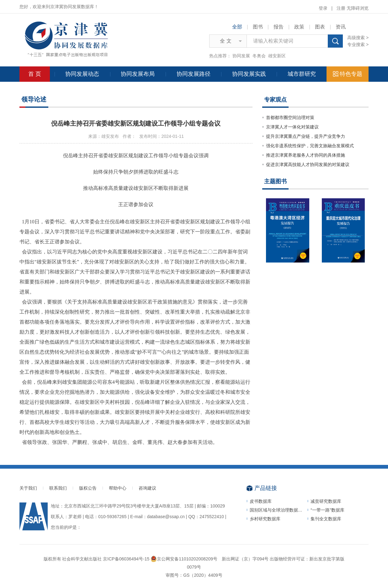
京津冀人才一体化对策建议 (292, 127)
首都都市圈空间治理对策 (290, 117)
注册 (341, 8)
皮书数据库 (261, 501)
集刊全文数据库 (326, 519)
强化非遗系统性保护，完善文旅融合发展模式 (310, 146)
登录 (323, 8)
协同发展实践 (249, 74)
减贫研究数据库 (326, 501)
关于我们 (28, 488)
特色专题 (348, 74)
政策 (299, 27)
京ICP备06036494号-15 (126, 559)
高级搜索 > (358, 38)
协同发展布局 (138, 74)
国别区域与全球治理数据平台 (278, 510)
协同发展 (241, 56)
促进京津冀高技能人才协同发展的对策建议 (308, 164)
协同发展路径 (194, 74)
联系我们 (58, 488)
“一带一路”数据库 (327, 510)
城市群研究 (302, 74)
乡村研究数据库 (265, 519)
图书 (258, 27)
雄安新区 (277, 56)
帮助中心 (118, 488)
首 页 (35, 74)
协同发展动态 (82, 74)
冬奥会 (259, 56)
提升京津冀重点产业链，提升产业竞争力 (306, 136)
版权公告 (88, 488)
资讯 (341, 27)
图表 (320, 27)
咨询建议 (147, 488)
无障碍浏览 (358, 8)
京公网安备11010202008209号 (184, 559)
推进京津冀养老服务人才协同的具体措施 (306, 155)
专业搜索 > (358, 44)
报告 (279, 27)
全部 (237, 27)
